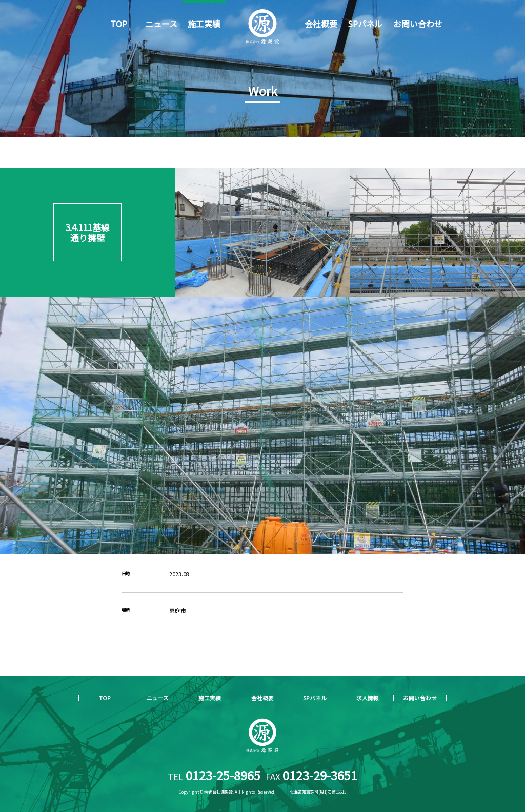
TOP (119, 24)
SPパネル (365, 24)
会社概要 (321, 24)
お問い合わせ (418, 24)
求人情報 (368, 698)
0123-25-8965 (223, 775)
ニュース (161, 24)
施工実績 (204, 24)
